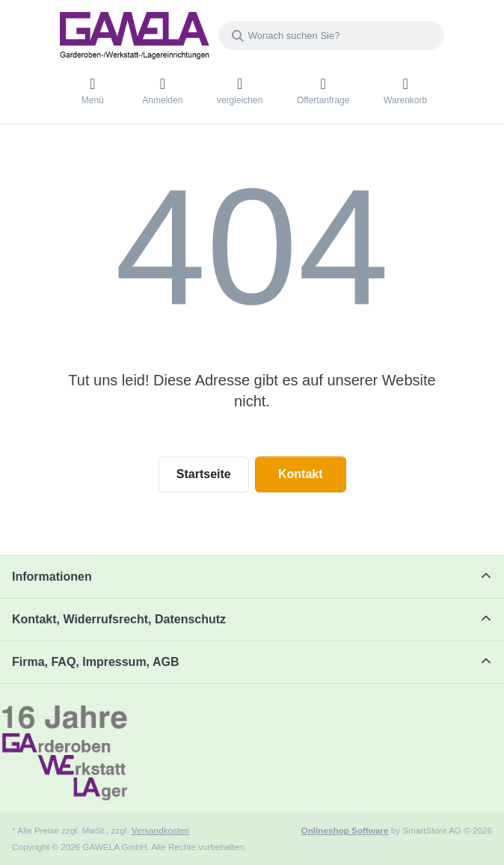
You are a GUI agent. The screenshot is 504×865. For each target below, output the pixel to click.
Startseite (204, 474)
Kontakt (301, 474)
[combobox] (331, 36)
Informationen (52, 577)
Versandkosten (160, 830)
